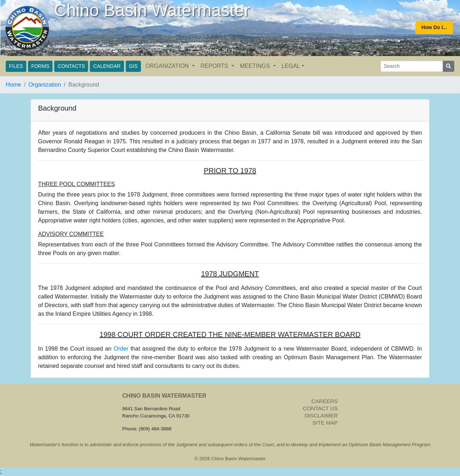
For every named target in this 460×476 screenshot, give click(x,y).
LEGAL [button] (291, 66)
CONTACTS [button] (71, 66)
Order (121, 349)
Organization (45, 85)
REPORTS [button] (215, 66)
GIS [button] (133, 66)
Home (13, 85)
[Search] (412, 66)
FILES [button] (16, 66)
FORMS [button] (40, 66)
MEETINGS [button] (256, 66)
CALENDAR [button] (107, 66)
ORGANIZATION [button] (168, 66)
